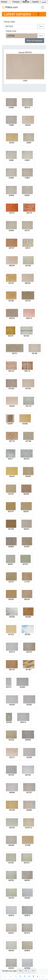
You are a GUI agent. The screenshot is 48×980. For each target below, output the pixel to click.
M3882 (29, 810)
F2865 (27, 178)
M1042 (26, 336)
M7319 (12, 652)
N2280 (29, 757)
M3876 (11, 915)
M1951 (26, 564)
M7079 (11, 512)
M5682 (27, 898)
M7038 (27, 968)
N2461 (12, 143)
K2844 (11, 230)
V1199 (27, 582)
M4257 (11, 933)
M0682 (26, 494)
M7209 (12, 810)
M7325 (11, 634)
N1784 (28, 441)
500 (26, 971)
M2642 (11, 599)
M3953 (11, 880)
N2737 (12, 213)
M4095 (27, 880)
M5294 (12, 266)
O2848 (11, 195)
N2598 (12, 617)
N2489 (22, 687)
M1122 (29, 406)
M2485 (28, 617)
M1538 (11, 529)
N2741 (27, 230)
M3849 (27, 951)
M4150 (12, 670)
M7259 (11, 775)
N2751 (15, 353)
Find (41, 26)
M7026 (28, 389)
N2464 (29, 705)
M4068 (12, 793)
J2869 (29, 143)
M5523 (12, 318)
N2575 (9, 687)
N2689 (10, 424)
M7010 (27, 863)
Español (36, 2)
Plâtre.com (10, 7)
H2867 (27, 160)
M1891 (27, 547)
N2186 (35, 353)
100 (20, 971)
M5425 (11, 968)
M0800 (11, 547)
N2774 (29, 213)
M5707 (12, 248)
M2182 (28, 775)
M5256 (28, 283)
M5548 (11, 845)
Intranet (4, 2)
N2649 (12, 476)
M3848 (28, 740)
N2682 (12, 406)
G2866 (11, 178)
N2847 (27, 195)
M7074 (29, 652)
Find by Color (11, 31)
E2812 (28, 248)
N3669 (28, 476)
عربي (44, 2)
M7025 (12, 828)
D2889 (11, 108)
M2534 (27, 459)
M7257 (29, 793)
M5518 (27, 108)
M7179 (12, 441)
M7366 (28, 634)
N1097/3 (29, 828)
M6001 (26, 512)
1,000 (32, 971)
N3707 (11, 582)
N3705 (11, 494)
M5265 (28, 125)
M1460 (12, 389)
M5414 (23, 722)
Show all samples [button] (35, 41)
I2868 (11, 160)
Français (16, 2)
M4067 (11, 564)
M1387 (29, 670)
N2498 (12, 705)
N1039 (11, 863)
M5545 (11, 951)
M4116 (27, 371)
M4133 (11, 371)
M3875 (27, 915)
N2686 (25, 424)
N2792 (11, 283)
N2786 (11, 301)
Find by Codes (9, 22)
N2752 (28, 301)
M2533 (11, 898)
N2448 (9, 722)
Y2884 (11, 125)
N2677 (11, 459)
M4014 (29, 318)
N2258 (11, 740)
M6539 (27, 599)
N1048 (28, 845)
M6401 (27, 529)
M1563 (28, 266)
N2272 (12, 757)
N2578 (11, 336)
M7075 (27, 933)
